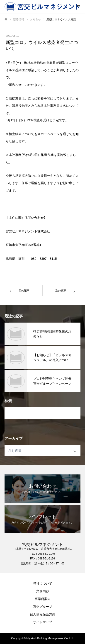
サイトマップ (43, 622)
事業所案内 (43, 599)
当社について (43, 583)
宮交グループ (43, 607)
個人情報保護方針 (43, 614)
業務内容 (43, 591)
